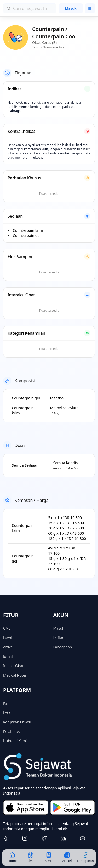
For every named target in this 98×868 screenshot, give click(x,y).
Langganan (63, 647)
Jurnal (8, 656)
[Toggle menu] (90, 8)
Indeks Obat (13, 666)
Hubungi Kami (15, 741)
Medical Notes (15, 675)
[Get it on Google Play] (73, 807)
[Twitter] (49, 838)
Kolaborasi (12, 731)
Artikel (8, 647)
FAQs (7, 713)
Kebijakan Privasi (17, 722)
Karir (7, 703)
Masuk (71, 8)
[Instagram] (30, 838)
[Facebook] (11, 838)
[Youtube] (87, 838)
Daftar (59, 638)
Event (8, 638)
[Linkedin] (68, 838)
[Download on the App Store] (26, 807)
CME (7, 628)
